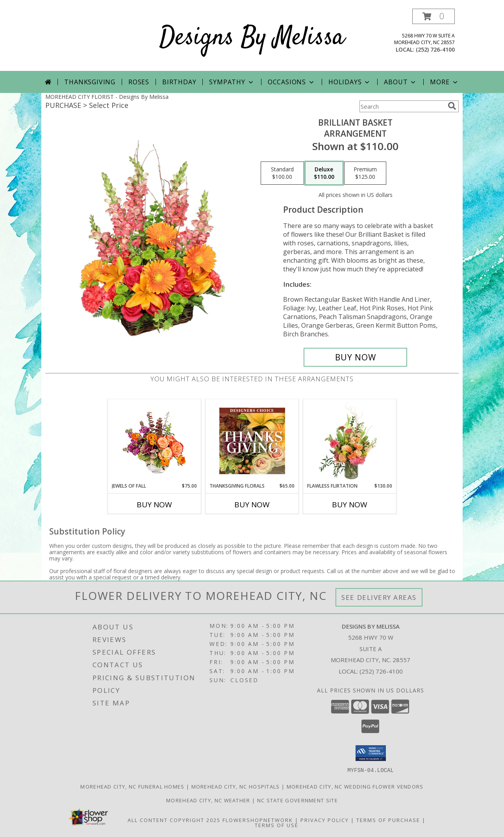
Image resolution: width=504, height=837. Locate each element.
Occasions (292, 82)
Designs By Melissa (252, 38)
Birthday (179, 82)
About (400, 82)
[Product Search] (402, 106)
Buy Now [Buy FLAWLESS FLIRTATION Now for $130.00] (350, 505)
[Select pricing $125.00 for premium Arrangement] (365, 173)
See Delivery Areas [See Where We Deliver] (379, 597)
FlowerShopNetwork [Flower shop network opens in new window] (258, 820)
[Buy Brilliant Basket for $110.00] (355, 357)
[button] (434, 16)
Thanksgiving (90, 82)
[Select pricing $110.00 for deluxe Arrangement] (324, 173)
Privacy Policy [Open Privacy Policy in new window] (325, 820)
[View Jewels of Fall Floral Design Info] (155, 441)
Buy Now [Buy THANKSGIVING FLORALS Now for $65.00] (252, 505)
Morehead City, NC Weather (208, 800)
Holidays (350, 82)
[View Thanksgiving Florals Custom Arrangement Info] (252, 441)
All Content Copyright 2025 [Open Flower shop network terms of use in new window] (174, 820)
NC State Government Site (297, 800)
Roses (139, 82)
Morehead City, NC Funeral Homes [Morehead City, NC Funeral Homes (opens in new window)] (132, 786)
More (444, 82)
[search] (452, 106)
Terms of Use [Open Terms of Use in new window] (277, 825)
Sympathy (232, 82)
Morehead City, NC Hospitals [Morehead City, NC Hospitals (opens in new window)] (236, 786)
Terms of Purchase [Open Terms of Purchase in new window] (388, 820)
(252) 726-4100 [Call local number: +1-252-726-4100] (435, 49)
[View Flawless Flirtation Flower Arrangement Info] (350, 441)
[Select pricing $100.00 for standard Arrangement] (282, 173)
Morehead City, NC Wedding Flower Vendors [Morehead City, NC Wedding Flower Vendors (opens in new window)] (355, 786)
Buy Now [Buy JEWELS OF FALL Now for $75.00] (154, 505)
